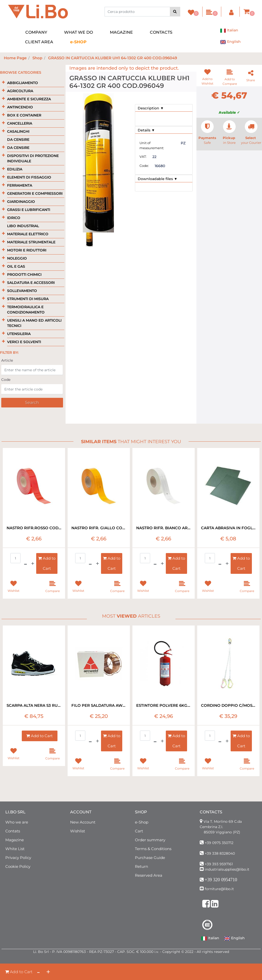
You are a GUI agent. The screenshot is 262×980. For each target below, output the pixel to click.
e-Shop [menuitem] (142, 822)
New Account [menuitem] (83, 822)
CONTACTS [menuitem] (161, 32)
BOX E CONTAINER (24, 115)
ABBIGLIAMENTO (23, 83)
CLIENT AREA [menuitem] (39, 42)
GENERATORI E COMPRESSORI (35, 193)
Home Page (15, 58)
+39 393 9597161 (219, 864)
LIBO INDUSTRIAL (23, 226)
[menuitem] (78, 42)
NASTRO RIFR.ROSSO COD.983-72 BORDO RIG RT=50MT (34, 528)
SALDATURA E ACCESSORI (31, 283)
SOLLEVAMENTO (22, 291)
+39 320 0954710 (221, 880)
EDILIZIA (15, 169)
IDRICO (14, 218)
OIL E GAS (16, 266)
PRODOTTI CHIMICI (24, 275)
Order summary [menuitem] (150, 840)
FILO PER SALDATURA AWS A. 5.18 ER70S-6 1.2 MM (99, 705)
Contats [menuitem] (13, 831)
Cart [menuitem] (139, 831)
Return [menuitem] (142, 866)
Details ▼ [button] (146, 130)
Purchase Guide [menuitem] (150, 858)
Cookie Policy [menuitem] (18, 866)
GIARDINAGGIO (21, 202)
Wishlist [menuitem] (78, 831)
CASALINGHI (18, 131)
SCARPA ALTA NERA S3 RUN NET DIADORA (34, 705)
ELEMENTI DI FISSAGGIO (29, 177)
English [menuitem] (230, 42)
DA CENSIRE (18, 140)
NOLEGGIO (17, 258)
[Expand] (3, 82)
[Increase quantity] (48, 972)
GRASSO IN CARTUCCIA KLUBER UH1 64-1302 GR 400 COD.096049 (113, 58)
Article (7, 360)
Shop (37, 58)
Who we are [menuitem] (17, 822)
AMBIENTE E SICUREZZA (29, 99)
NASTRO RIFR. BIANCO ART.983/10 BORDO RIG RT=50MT (164, 528)
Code (6, 380)
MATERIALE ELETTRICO (28, 234)
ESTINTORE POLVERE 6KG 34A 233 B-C (164, 705)
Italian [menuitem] (229, 31)
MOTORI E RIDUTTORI (27, 250)
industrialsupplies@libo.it (227, 869)
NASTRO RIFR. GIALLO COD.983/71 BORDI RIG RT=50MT (99, 528)
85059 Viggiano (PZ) (222, 832)
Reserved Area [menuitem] (149, 875)
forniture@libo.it (219, 889)
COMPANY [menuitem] (36, 32)
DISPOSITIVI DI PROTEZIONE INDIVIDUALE (33, 158)
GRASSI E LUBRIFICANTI (29, 210)
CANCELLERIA (20, 123)
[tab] (164, 108)
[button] (175, 12)
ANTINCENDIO (20, 107)
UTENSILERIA (19, 334)
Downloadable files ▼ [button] (158, 179)
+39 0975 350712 (219, 843)
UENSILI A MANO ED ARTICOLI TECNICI (34, 323)
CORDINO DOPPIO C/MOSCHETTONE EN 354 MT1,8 (228, 705)
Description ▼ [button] (151, 108)
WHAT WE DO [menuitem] (78, 32)
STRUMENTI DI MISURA (28, 299)
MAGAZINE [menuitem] (121, 32)
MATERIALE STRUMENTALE (31, 242)
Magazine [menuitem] (15, 840)
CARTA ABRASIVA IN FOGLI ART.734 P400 (228, 528)
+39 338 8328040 (220, 853)
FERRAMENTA (20, 185)
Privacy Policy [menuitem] (18, 858)
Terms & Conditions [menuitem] (153, 849)
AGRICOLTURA (20, 91)
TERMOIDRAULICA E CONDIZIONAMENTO (26, 310)
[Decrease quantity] (38, 972)
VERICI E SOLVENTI (24, 342)
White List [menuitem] (15, 849)
